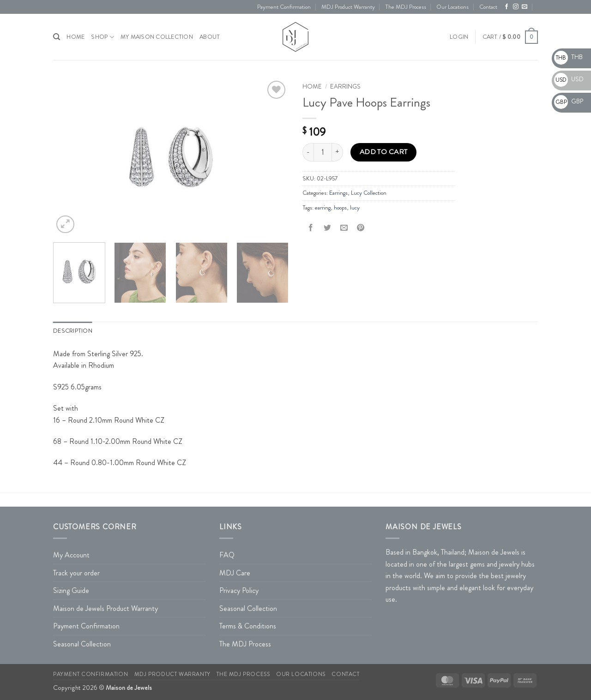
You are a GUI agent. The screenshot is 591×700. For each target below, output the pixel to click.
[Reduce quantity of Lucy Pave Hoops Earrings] (308, 152)
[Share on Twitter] (328, 228)
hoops (340, 208)
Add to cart (384, 152)
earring (323, 208)
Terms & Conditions (248, 626)
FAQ (227, 555)
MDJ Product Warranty (348, 7)
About (210, 37)
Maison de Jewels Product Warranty (106, 608)
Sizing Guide (71, 590)
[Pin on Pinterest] (361, 228)
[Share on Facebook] (311, 228)
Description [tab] (73, 331)
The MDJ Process (406, 7)
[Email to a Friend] (344, 228)
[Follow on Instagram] (516, 7)
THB (568, 57)
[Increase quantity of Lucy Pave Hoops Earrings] (338, 152)
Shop (102, 37)
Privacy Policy (239, 590)
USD (569, 79)
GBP (569, 101)
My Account (71, 555)
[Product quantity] (323, 152)
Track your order (76, 573)
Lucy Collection (369, 193)
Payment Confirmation (284, 7)
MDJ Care (235, 573)
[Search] (57, 37)
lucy (355, 208)
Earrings (345, 87)
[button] (459, 37)
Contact (488, 7)
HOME (75, 37)
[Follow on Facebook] (507, 7)
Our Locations (452, 7)
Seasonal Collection (82, 644)
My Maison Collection (157, 37)
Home (312, 87)
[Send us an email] (525, 7)
